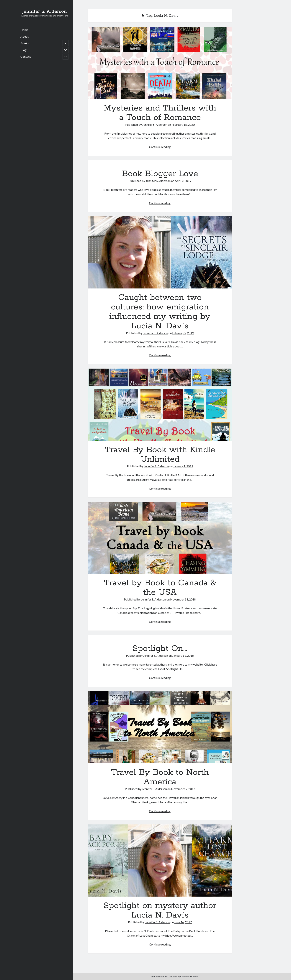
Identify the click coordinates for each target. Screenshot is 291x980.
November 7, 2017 (183, 789)
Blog (23, 50)
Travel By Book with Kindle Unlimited (160, 405)
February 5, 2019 (183, 333)
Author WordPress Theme (164, 977)
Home (24, 30)
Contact (26, 56)
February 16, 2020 (183, 124)
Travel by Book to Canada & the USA (160, 538)
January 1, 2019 (183, 466)
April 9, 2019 (183, 181)
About (24, 36)
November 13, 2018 (183, 599)
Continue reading (160, 147)
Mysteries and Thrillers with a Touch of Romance (160, 63)
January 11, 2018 (183, 655)
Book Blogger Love (160, 174)
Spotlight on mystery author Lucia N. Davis (160, 861)
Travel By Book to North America (160, 727)
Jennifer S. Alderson (44, 11)
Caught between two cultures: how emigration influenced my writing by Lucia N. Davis (160, 252)
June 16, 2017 (183, 922)
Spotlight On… (160, 649)
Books (25, 43)
